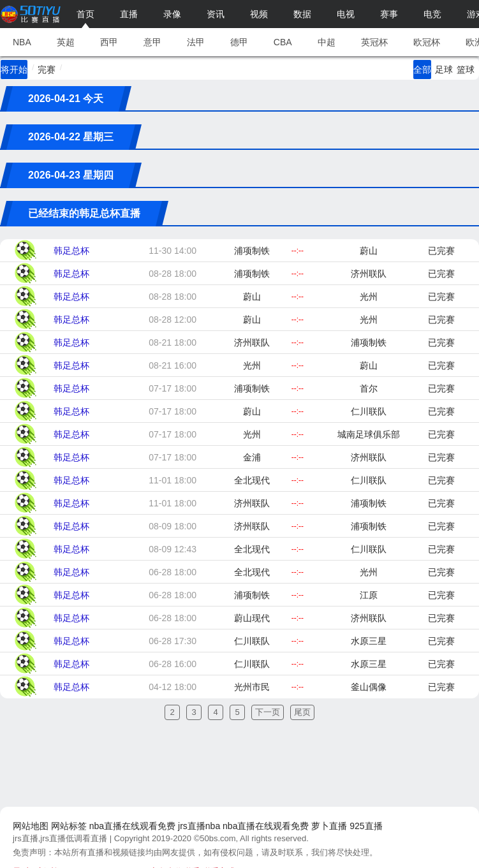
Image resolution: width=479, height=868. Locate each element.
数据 (302, 14)
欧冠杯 (427, 42)
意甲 (152, 42)
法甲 (196, 42)
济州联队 (369, 274)
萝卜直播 (329, 826)
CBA (283, 42)
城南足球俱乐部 (369, 434)
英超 (66, 42)
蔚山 (369, 251)
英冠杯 (374, 42)
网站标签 (69, 826)
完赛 (47, 70)
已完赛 (441, 251)
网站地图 (31, 826)
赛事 (389, 14)
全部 (422, 70)
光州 (369, 297)
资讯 (216, 14)
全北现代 (252, 480)
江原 (369, 595)
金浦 (252, 457)
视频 (259, 14)
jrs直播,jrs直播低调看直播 (60, 838)
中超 (327, 42)
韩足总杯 (71, 251)
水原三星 (369, 641)
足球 (444, 70)
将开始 (14, 70)
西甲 (109, 42)
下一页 (268, 712)
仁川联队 (369, 411)
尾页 (302, 712)
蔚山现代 (252, 618)
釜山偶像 (369, 687)
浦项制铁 (252, 251)
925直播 (366, 826)
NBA (22, 42)
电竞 (432, 14)
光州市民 (252, 687)
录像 (172, 14)
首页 (85, 14)
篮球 (466, 70)
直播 (129, 14)
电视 (346, 14)
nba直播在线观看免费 (132, 826)
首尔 (369, 388)
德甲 (239, 42)
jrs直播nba (199, 826)
